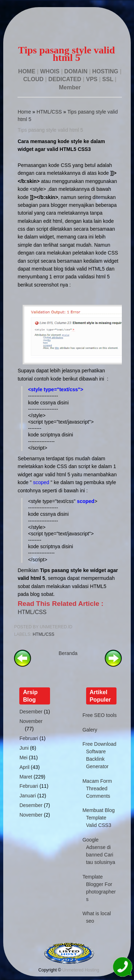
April (24, 767)
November (31, 721)
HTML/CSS (49, 112)
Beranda (68, 653)
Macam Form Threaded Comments (97, 788)
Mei (23, 758)
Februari (29, 738)
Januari (28, 796)
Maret (26, 777)
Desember (31, 712)
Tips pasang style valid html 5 (50, 130)
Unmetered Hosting (81, 970)
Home (24, 112)
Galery (90, 730)
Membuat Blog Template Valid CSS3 (99, 818)
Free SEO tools (100, 715)
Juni (24, 748)
